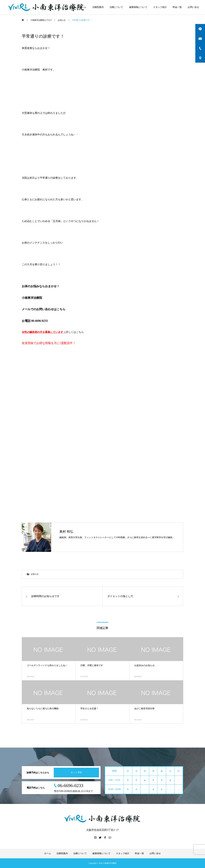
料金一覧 (177, 7)
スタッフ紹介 (160, 7)
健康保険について (138, 7)
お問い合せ (193, 7)
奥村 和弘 (66, 532)
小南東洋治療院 (32, 298)
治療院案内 (98, 7)
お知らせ (35, 574)
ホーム (83, 7)
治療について (116, 7)
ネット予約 (76, 772)
